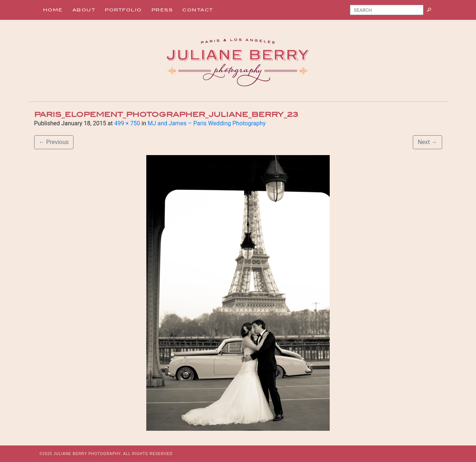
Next (427, 142)
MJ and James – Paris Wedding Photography (207, 123)
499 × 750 (127, 123)
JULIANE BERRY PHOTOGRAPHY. (88, 454)
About (84, 10)
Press (162, 10)
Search (432, 11)
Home (53, 10)
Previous (54, 142)
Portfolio (123, 10)
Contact (198, 10)
